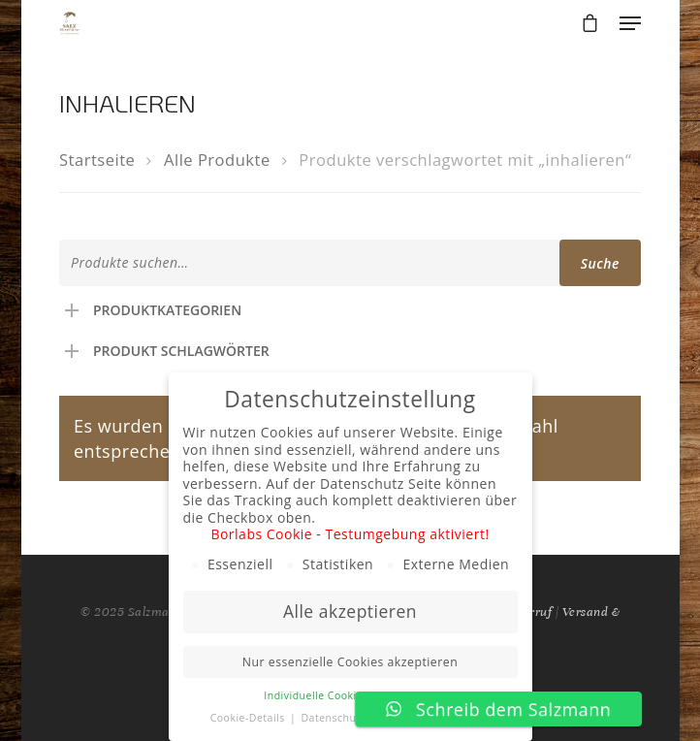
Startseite (97, 160)
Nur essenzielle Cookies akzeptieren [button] (350, 662)
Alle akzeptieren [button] (350, 611)
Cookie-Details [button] (249, 718)
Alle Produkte (217, 160)
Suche (600, 263)
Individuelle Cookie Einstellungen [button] (350, 695)
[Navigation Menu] (630, 23)
